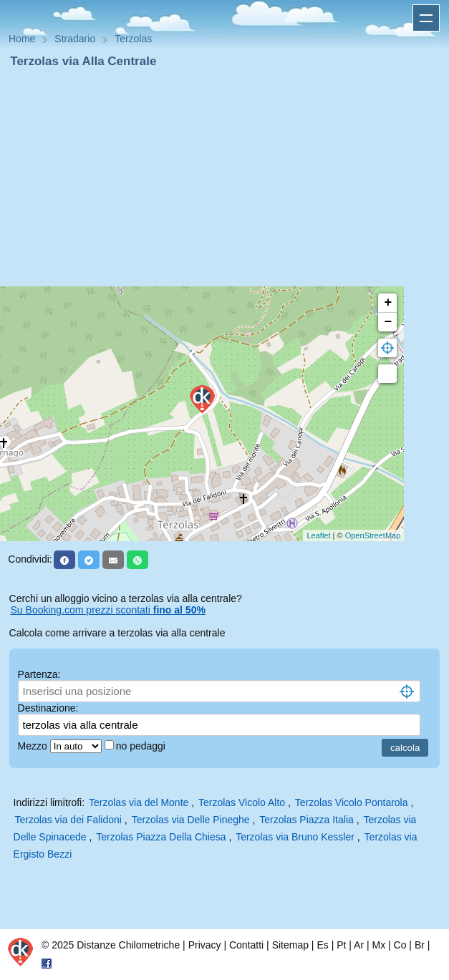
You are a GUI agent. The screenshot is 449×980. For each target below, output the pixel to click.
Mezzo (34, 746)
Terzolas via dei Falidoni (68, 820)
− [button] (388, 322)
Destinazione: (48, 708)
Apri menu (426, 18)
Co (400, 945)
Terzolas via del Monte (139, 802)
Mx (378, 945)
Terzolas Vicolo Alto (242, 802)
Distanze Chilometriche (128, 945)
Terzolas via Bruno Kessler (295, 837)
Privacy (205, 945)
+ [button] (388, 303)
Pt (341, 945)
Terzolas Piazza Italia (306, 820)
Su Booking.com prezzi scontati (108, 610)
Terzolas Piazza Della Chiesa (161, 837)
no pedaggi (142, 746)
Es (322, 945)
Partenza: (39, 674)
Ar (359, 945)
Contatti (246, 945)
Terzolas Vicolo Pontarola (352, 802)
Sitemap (290, 945)
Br (420, 945)
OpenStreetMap (373, 535)
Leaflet (318, 535)
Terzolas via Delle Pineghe (191, 820)
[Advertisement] (224, 178)
